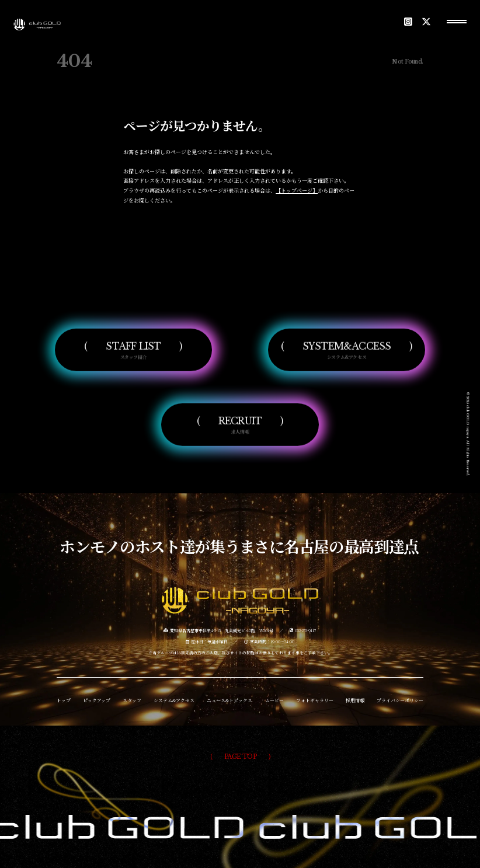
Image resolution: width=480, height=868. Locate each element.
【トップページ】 (297, 190)
